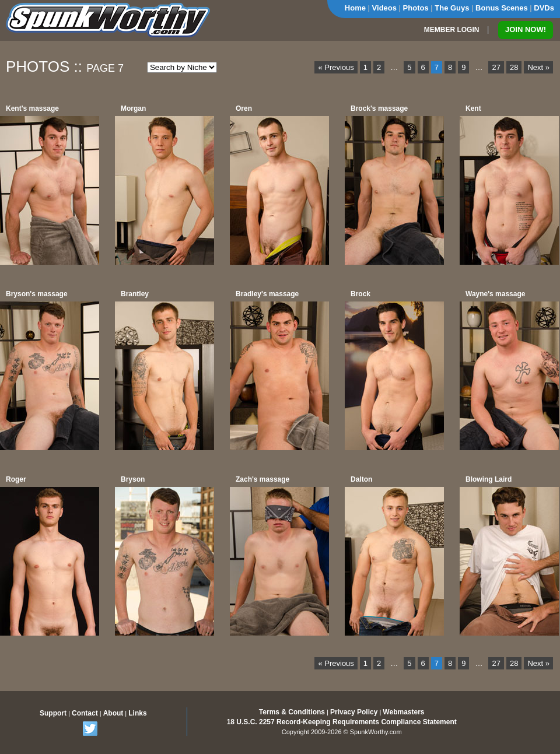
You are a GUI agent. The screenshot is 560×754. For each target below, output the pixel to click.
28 (514, 67)
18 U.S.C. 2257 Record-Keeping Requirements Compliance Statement (342, 722)
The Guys (452, 8)
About (113, 713)
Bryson (133, 479)
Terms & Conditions (292, 712)
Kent (473, 108)
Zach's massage (262, 479)
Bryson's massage (37, 294)
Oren (244, 108)
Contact (85, 713)
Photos (416, 8)
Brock (360, 294)
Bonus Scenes (502, 8)
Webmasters (403, 712)
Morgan (133, 108)
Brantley (135, 294)
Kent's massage (32, 108)
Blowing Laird (489, 479)
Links (137, 713)
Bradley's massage (267, 294)
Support (53, 713)
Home (355, 8)
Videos (384, 8)
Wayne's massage (495, 294)
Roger (16, 479)
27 (496, 67)
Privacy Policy (354, 712)
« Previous (336, 67)
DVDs (544, 8)
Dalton (361, 479)
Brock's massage (379, 108)
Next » (538, 67)
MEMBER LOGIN (452, 30)
